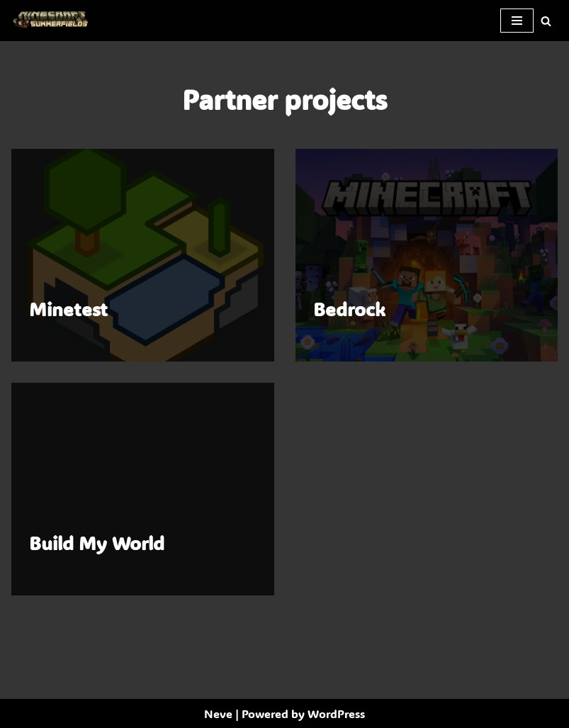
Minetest (68, 309)
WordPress (336, 713)
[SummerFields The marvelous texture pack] (53, 21)
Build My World (97, 543)
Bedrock (349, 309)
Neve (218, 713)
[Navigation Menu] (517, 21)
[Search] (546, 21)
